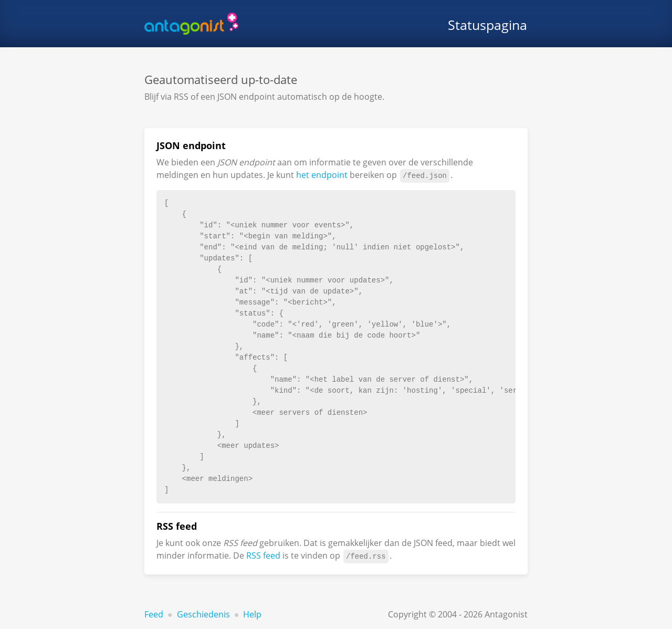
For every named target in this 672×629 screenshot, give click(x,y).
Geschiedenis (203, 614)
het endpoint (322, 175)
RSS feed (263, 555)
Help (252, 614)
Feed (154, 614)
